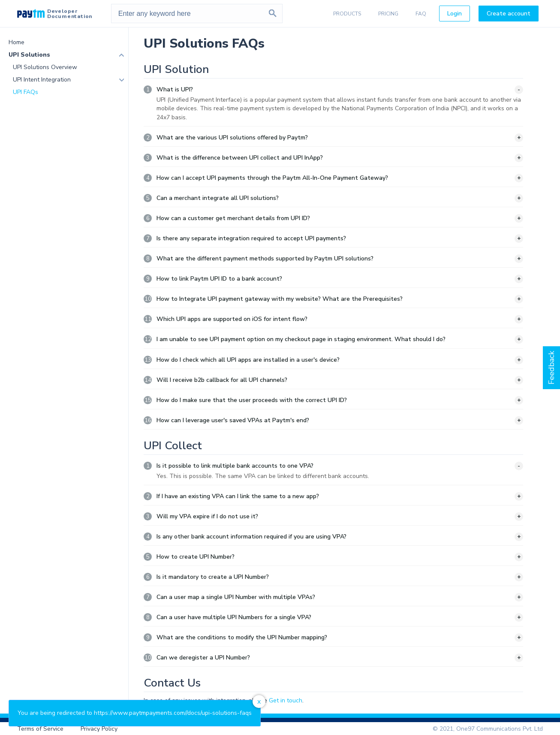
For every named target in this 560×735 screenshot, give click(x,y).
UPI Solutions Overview (45, 67)
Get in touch (286, 700)
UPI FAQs (26, 92)
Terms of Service (40, 729)
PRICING (388, 14)
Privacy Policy (99, 729)
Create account (509, 14)
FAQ (421, 14)
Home (17, 42)
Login (455, 14)
